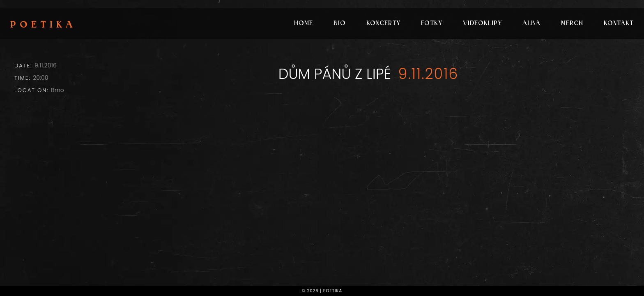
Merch (572, 24)
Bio (340, 24)
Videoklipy (482, 24)
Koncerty (383, 24)
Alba (531, 24)
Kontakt (619, 24)
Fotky (432, 24)
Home (304, 24)
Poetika (43, 25)
